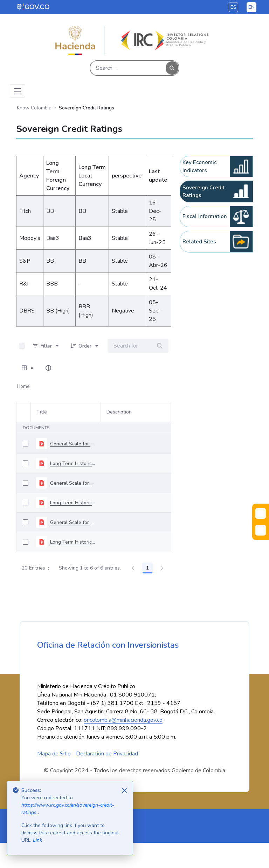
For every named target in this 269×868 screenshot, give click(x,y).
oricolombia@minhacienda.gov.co (123, 745)
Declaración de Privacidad (107, 779)
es (233, 7)
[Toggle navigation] (18, 91)
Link (38, 840)
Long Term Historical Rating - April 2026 (73, 463)
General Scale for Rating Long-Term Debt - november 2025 (73, 522)
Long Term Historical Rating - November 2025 (73, 542)
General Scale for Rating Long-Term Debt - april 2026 (73, 444)
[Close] (124, 790)
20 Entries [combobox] (38, 568)
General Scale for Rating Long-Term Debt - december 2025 (73, 483)
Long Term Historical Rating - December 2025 (73, 503)
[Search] (128, 68)
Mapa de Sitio (54, 779)
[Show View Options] (28, 368)
